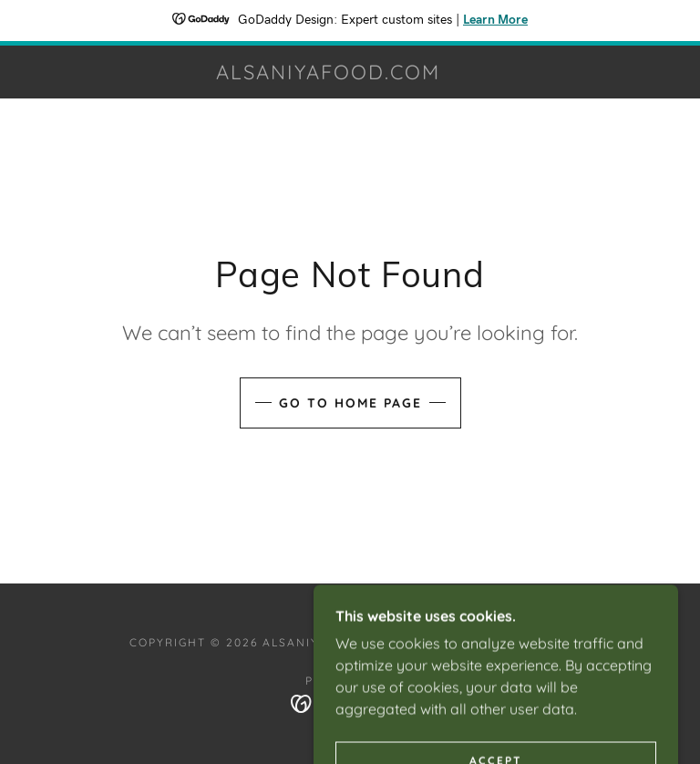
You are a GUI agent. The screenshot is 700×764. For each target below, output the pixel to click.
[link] (328, 74)
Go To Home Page (350, 403)
